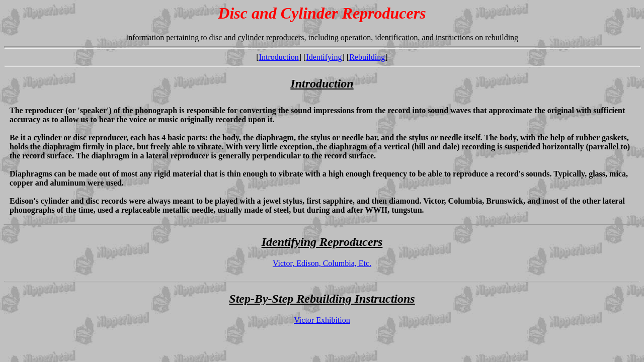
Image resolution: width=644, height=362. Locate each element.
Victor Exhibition (322, 320)
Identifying (324, 57)
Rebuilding (367, 57)
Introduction (279, 57)
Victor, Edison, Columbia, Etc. (322, 263)
